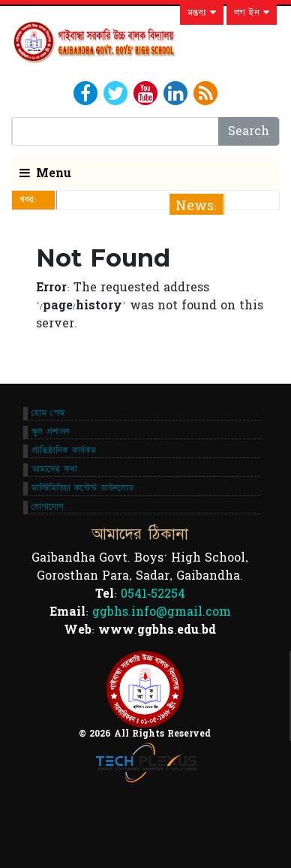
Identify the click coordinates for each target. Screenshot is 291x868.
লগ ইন (252, 13)
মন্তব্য (202, 13)
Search (249, 131)
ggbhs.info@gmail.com (162, 612)
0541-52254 (153, 594)
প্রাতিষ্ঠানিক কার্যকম (64, 451)
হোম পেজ (48, 413)
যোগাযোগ (48, 507)
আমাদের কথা (54, 469)
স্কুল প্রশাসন (51, 432)
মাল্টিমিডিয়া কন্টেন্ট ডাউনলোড (82, 488)
